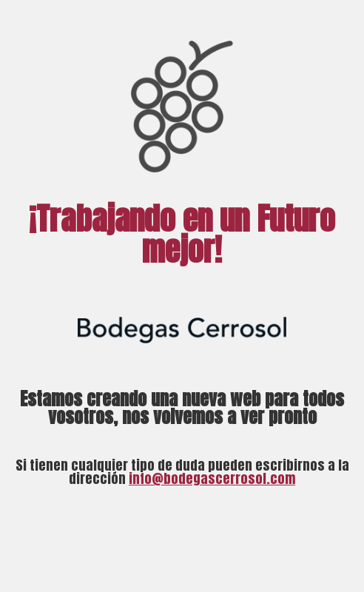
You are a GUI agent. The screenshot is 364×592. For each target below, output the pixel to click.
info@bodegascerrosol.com (212, 478)
